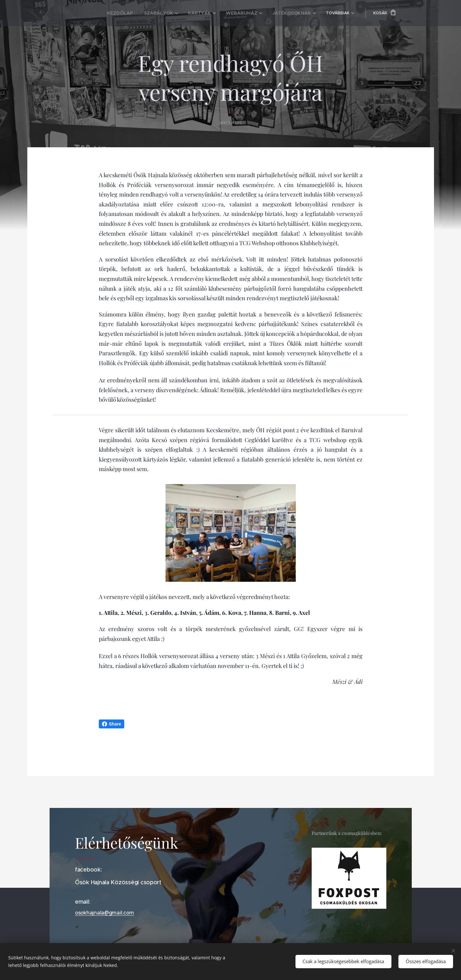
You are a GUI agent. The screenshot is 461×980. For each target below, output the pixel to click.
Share (112, 724)
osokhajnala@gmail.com (104, 913)
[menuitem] (107, 13)
